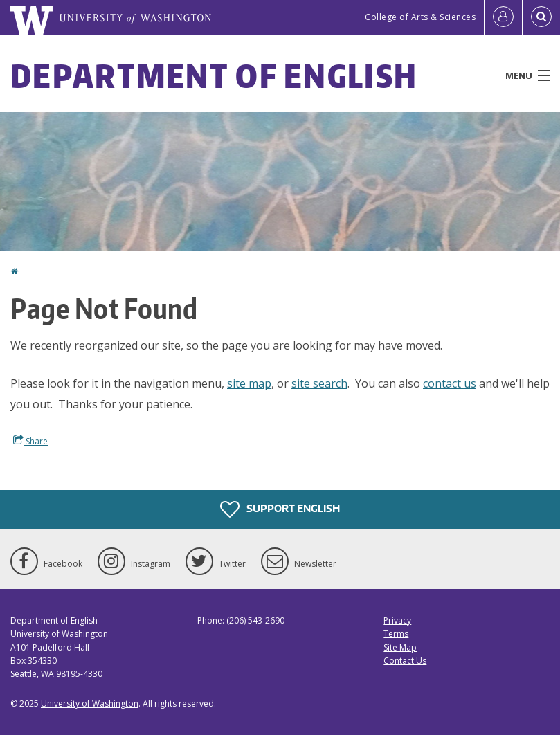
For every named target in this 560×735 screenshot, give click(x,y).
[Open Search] (541, 17)
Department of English (214, 75)
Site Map (400, 647)
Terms (396, 634)
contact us (450, 383)
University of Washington (90, 704)
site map (249, 383)
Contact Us (405, 661)
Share (30, 441)
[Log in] (503, 17)
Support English (280, 509)
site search (319, 383)
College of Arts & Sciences (420, 17)
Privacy (397, 620)
